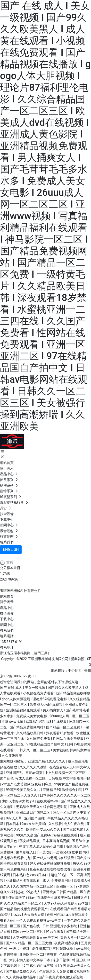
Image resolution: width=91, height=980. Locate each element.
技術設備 (7, 613)
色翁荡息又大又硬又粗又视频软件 (65, 971)
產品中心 (7, 608)
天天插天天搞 (34, 915)
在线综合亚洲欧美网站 (54, 898)
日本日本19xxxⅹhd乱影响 (26, 824)
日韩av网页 (34, 773)
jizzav (17, 915)
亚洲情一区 (65, 886)
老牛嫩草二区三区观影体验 (53, 949)
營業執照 (78, 659)
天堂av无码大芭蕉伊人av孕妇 (66, 903)
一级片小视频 (20, 949)
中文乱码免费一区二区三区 (66, 773)
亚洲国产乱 (15, 773)
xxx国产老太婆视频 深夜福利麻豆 (27, 784)
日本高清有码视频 (56, 841)
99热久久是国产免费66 (34, 835)
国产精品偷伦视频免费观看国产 (24, 909)
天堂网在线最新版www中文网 (36, 937)
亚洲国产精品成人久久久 (47, 761)
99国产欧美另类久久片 (23, 790)
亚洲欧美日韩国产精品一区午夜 (66, 892)
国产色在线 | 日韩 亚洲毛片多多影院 (50, 926)
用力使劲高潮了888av (19, 898)
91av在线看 (55, 932)
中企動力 (75, 671)
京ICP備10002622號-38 (18, 676)
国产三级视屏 (73, 829)
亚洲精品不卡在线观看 (23, 880)
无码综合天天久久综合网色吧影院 (42, 807)
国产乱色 (7, 778)
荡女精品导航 (30, 841)
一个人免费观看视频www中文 (39, 920)
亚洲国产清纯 (35, 818)
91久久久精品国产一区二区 (21, 903)
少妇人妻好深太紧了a (18, 801)
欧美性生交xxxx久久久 (44, 829)
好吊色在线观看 (66, 835)
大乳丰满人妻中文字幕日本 (30, 960)
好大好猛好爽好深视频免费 (50, 863)
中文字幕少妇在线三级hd (39, 966)
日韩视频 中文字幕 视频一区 (70, 778)
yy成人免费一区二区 (31, 778)
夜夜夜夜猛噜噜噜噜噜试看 (50, 869)
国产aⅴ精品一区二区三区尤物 (29, 943)
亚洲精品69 (51, 790)
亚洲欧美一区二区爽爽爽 (38, 954)
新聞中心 (7, 625)
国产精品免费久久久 (21, 971)
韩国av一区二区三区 (28, 932)
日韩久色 (81, 898)
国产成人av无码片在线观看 (54, 858)
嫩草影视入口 (27, 852)
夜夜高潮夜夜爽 (67, 943)
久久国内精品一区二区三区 (33, 886)
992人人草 (14, 818)
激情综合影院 (72, 790)
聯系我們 (7, 630)
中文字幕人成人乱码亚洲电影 (42, 846)
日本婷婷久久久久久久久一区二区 (65, 795)
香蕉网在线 (55, 915)
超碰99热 (58, 875)
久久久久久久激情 (33, 767)
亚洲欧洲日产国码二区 (33, 812)
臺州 (88, 671)
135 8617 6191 (11, 642)
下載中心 (7, 619)
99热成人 (34, 892)
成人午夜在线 (74, 824)
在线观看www (48, 801)
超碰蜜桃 (11, 954)
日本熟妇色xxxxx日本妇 (31, 875)
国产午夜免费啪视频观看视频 (61, 977)
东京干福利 (62, 960)
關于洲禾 (7, 602)
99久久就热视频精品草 (19, 977)
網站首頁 (7, 596)
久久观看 (55, 824)
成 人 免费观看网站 (57, 880)
